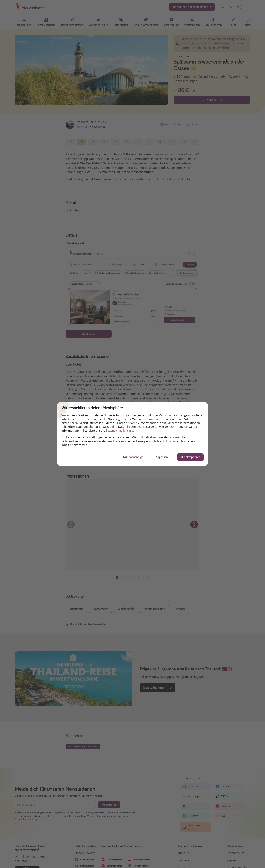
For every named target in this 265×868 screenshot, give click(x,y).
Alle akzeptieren (190, 457)
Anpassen (162, 457)
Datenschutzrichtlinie (120, 431)
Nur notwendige (133, 457)
